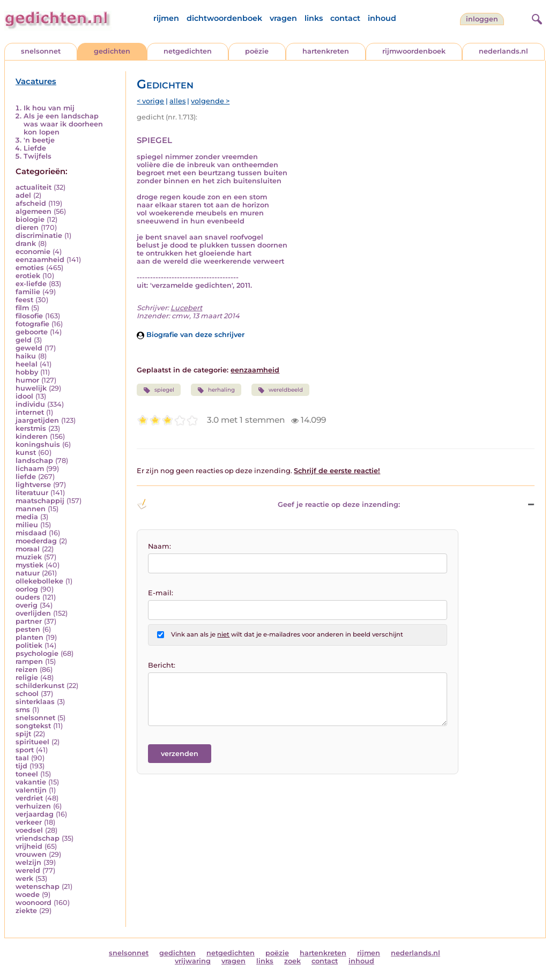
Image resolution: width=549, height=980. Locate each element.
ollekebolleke (39, 581)
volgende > (210, 101)
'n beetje (39, 140)
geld (24, 340)
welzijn (28, 862)
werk (24, 878)
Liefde (35, 148)
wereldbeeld (280, 390)
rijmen (166, 18)
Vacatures (36, 81)
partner (29, 621)
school (27, 694)
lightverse (33, 485)
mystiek (29, 565)
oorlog (27, 589)
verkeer (29, 822)
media (27, 517)
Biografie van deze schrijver (191, 335)
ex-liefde (31, 284)
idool (24, 396)
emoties (30, 268)
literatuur (32, 493)
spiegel (158, 390)
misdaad (31, 533)
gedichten (112, 51)
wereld (28, 870)
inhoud (382, 18)
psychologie (37, 653)
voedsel (29, 830)
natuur (28, 573)
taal (22, 758)
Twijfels (38, 156)
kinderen (32, 436)
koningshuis (38, 444)
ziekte (26, 911)
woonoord (34, 903)
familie (28, 292)
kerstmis (31, 428)
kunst (26, 452)
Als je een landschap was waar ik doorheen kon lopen (63, 124)
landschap (34, 461)
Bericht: (162, 665)
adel (23, 195)
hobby (27, 372)
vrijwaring (193, 961)
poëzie (257, 51)
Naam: (159, 546)
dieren (27, 227)
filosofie (29, 316)
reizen (27, 669)
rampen (29, 661)
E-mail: (161, 593)
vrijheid (29, 846)
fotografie (32, 324)
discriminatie (39, 235)
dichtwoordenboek (224, 18)
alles (177, 101)
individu (30, 404)
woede (28, 895)
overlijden (33, 613)
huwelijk (31, 388)
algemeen (34, 211)
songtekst (33, 726)
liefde (26, 477)
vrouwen (31, 854)
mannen (31, 509)
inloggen (482, 19)
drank (26, 244)
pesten (28, 629)
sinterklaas (35, 702)
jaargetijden (37, 420)
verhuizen (33, 806)
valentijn (31, 790)
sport (25, 750)
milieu (27, 525)
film (22, 308)
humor (27, 380)
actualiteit (34, 187)
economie (33, 252)
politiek (29, 645)
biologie (30, 219)
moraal (28, 549)
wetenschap (38, 887)
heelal (27, 364)
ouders (28, 597)
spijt (23, 734)
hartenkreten (326, 51)
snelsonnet (41, 51)
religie (27, 678)
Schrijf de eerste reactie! (337, 471)
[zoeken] (536, 18)
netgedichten (188, 51)
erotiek (28, 276)
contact (345, 18)
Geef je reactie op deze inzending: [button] (268, 504)
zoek (292, 961)
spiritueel (32, 742)
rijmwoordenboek (414, 51)
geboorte (32, 332)
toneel (27, 774)
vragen (283, 18)
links (314, 18)
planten (29, 637)
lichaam (30, 469)
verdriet (29, 798)
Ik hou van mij (49, 108)
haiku (26, 356)
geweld (29, 348)
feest (24, 300)
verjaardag (35, 814)
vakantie (31, 782)
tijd (21, 766)
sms (23, 710)
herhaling (216, 390)
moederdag (36, 541)
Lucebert (186, 308)
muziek (29, 557)
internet (30, 412)
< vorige (150, 101)
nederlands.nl (503, 51)
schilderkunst (40, 686)
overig (27, 605)
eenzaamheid (40, 260)
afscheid (31, 203)
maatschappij (40, 501)
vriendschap (38, 838)
